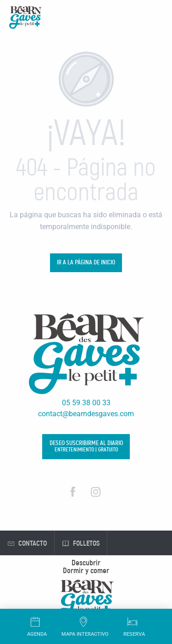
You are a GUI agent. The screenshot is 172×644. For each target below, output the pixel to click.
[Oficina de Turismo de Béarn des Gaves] (25, 19)
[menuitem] (86, 563)
